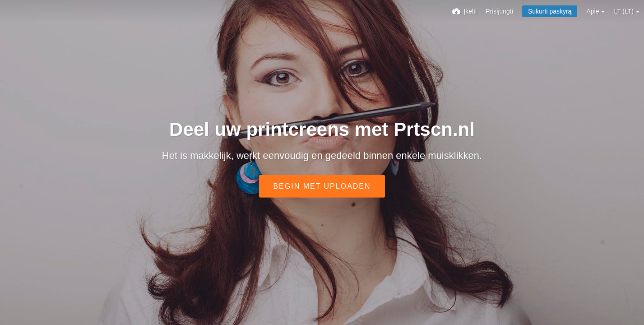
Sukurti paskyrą (550, 11)
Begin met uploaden (322, 186)
